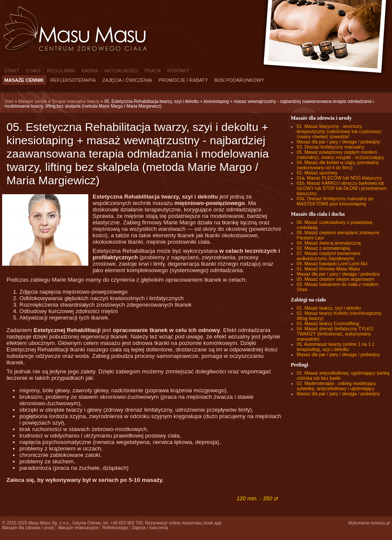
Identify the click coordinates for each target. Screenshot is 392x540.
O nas (33, 71)
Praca (152, 71)
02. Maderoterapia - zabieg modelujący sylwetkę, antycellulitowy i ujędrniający (336, 386)
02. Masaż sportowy (317, 173)
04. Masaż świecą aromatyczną (329, 243)
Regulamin (61, 71)
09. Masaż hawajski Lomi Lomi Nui (332, 264)
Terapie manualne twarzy (76, 101)
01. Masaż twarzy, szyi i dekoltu (329, 308)
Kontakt (178, 71)
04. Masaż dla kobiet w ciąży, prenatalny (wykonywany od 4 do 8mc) (338, 165)
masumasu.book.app (201, 523)
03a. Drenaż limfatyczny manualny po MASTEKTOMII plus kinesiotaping (335, 201)
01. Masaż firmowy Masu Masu (328, 269)
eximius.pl (380, 523)
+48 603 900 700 (126, 523)
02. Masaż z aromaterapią (323, 248)
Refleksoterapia (73, 80)
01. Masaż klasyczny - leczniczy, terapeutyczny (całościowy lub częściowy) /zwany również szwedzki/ (339, 131)
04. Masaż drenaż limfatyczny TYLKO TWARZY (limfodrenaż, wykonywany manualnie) (335, 334)
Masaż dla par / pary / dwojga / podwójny (338, 142)
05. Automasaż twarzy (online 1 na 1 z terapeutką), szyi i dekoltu (336, 347)
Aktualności (121, 71)
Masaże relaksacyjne (78, 528)
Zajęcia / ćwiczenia (127, 80)
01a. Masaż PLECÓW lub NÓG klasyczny (339, 178)
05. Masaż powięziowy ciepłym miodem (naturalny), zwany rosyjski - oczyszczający (341, 155)
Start (12, 71)
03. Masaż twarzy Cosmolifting (328, 323)
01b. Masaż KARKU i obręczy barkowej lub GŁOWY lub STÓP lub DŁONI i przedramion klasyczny (342, 188)
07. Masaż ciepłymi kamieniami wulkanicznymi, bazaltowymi (328, 256)
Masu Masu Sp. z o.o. (49, 523)
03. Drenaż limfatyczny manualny (331, 147)
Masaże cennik (24, 80)
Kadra (90, 71)
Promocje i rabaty (183, 80)
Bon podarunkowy (240, 80)
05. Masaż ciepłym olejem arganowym (336, 279)
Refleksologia (115, 528)
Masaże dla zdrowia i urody (28, 528)
